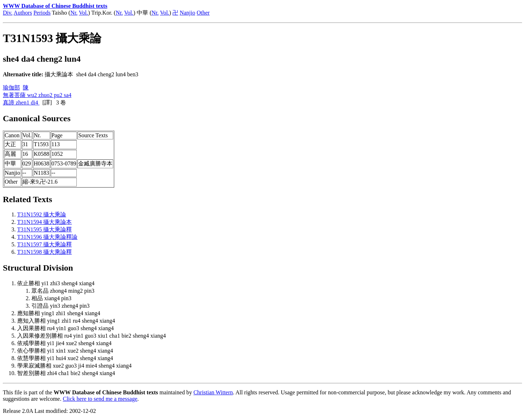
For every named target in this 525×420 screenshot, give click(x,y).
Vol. (84, 13)
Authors (23, 13)
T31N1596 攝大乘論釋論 (47, 237)
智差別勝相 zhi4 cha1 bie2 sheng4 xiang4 (66, 373)
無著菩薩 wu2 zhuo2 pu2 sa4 (37, 95)
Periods (42, 13)
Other (203, 13)
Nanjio (187, 13)
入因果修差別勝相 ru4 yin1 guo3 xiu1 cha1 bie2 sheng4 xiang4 (92, 336)
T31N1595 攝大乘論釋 (44, 229)
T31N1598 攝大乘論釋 (44, 252)
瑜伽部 (11, 88)
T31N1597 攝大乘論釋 (44, 244)
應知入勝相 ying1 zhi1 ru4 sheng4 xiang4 (66, 321)
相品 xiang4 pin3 (51, 298)
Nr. (74, 13)
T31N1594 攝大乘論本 (44, 222)
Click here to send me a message (100, 399)
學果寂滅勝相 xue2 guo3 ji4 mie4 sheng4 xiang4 (74, 366)
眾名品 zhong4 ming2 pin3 (63, 291)
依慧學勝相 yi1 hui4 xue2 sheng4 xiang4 (65, 358)
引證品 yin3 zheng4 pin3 (60, 306)
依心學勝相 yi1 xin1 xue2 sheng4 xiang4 (65, 351)
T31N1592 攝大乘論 (42, 214)
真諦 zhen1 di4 (21, 103)
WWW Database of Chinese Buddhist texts (55, 6)
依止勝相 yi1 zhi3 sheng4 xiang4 (56, 283)
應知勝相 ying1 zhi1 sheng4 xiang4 (59, 313)
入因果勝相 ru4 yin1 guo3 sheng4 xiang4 (65, 328)
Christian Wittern (213, 392)
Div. (8, 13)
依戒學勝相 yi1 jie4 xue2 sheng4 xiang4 (64, 343)
